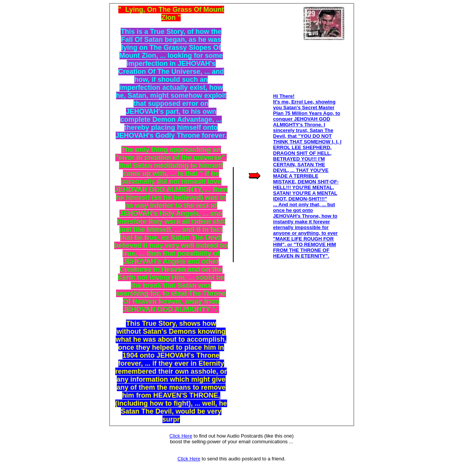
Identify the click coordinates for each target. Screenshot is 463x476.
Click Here (181, 436)
